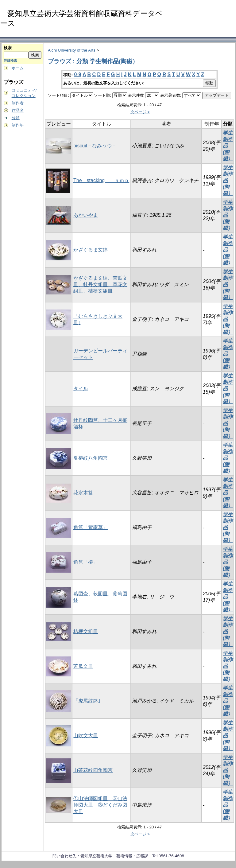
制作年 (18, 125)
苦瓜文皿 (83, 666)
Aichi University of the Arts (72, 50)
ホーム (18, 68)
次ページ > (140, 112)
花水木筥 (83, 493)
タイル (81, 389)
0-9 (77, 74)
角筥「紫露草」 (91, 527)
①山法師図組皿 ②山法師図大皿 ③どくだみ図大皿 (100, 805)
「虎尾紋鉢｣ (87, 701)
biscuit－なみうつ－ (95, 146)
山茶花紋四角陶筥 (93, 770)
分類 (16, 118)
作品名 (18, 110)
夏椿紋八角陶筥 (91, 458)
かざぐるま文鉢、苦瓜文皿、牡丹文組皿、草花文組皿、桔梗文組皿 (100, 284)
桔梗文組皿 (86, 631)
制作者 (18, 103)
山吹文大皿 (86, 736)
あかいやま (86, 215)
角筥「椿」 (86, 562)
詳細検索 (10, 60)
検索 (8, 48)
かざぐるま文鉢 (91, 250)
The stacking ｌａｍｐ (101, 180)
